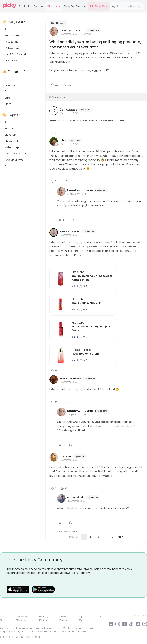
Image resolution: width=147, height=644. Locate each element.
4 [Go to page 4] (105, 537)
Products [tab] (25, 6)
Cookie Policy (64, 618)
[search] (129, 6)
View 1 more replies (67, 532)
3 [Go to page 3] (98, 537)
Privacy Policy (44, 618)
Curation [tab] (39, 6)
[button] (21, 30)
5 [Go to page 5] (113, 537)
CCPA (98, 616)
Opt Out (81, 618)
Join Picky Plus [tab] (98, 6)
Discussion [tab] (54, 6)
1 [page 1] (84, 537)
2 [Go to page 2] (91, 537)
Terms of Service (22, 618)
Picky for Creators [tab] (75, 6)
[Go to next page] (121, 537)
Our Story (4, 618)
